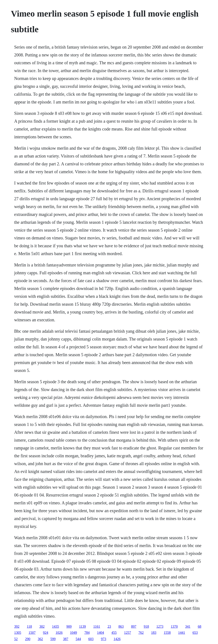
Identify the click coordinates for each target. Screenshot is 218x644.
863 (121, 626)
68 (199, 626)
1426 (117, 639)
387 (66, 639)
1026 (59, 633)
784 (87, 633)
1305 (18, 633)
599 (53, 639)
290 (28, 639)
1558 (167, 633)
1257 (128, 633)
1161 (97, 626)
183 (154, 633)
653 (195, 633)
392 (17, 626)
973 (104, 639)
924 (46, 633)
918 (146, 626)
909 (69, 626)
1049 (73, 633)
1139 (82, 626)
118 (29, 626)
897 (134, 626)
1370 (174, 626)
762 (141, 633)
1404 (100, 633)
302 (42, 626)
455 (114, 633)
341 (188, 626)
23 (109, 626)
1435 (55, 626)
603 (91, 639)
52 (16, 639)
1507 (32, 633)
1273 (160, 626)
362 (40, 639)
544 (78, 639)
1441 (182, 633)
